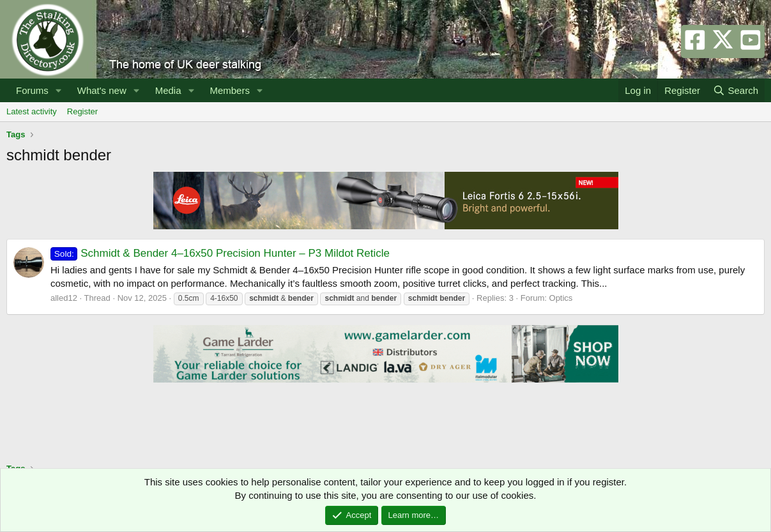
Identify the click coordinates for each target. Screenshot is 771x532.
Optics (561, 298)
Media (168, 90)
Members (230, 90)
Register (82, 111)
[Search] (736, 90)
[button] (59, 90)
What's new (102, 90)
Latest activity (32, 111)
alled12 (64, 298)
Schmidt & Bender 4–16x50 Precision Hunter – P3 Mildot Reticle (220, 253)
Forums (32, 90)
